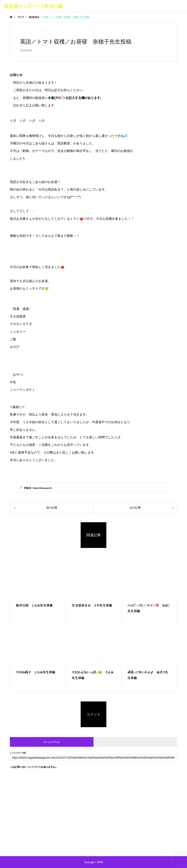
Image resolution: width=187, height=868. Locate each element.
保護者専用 (116, 818)
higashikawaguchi (42, 488)
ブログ (63, 818)
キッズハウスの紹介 (42, 818)
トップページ (17, 818)
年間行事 (98, 818)
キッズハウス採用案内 (142, 818)
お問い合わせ (169, 818)
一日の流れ (80, 818)
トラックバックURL (18, 753)
